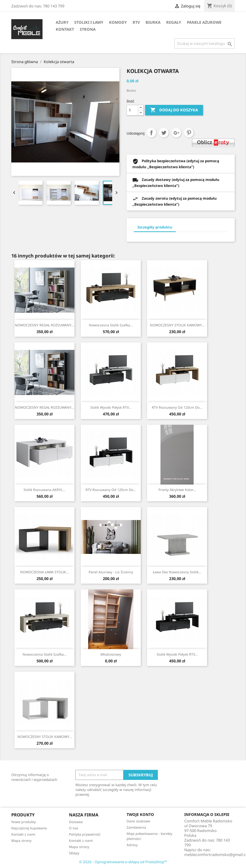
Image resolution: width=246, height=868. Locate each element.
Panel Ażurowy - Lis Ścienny (111, 572)
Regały (174, 22)
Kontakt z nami (23, 834)
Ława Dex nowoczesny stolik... (177, 572)
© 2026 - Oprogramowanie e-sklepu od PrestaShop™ (123, 862)
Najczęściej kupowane (29, 828)
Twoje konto (140, 814)
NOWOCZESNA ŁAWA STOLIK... (45, 572)
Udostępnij (151, 133)
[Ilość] (132, 110)
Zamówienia (136, 827)
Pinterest (189, 133)
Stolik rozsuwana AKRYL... (44, 490)
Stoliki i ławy (89, 22)
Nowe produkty (24, 822)
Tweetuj (164, 133)
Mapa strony (21, 841)
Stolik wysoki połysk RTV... (111, 407)
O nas (74, 828)
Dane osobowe (138, 821)
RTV (136, 22)
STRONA (88, 29)
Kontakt (65, 29)
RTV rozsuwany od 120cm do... (177, 407)
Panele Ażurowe (204, 22)
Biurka (153, 22)
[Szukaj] (205, 43)
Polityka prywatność (85, 834)
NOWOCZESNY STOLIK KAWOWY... (177, 325)
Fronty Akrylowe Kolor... (177, 490)
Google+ (176, 133)
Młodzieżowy (111, 654)
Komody (118, 22)
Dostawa (76, 822)
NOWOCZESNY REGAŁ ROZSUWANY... (44, 325)
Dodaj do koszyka (174, 110)
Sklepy (74, 853)
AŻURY (62, 22)
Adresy (132, 845)
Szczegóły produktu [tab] (155, 227)
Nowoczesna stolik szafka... (111, 325)
